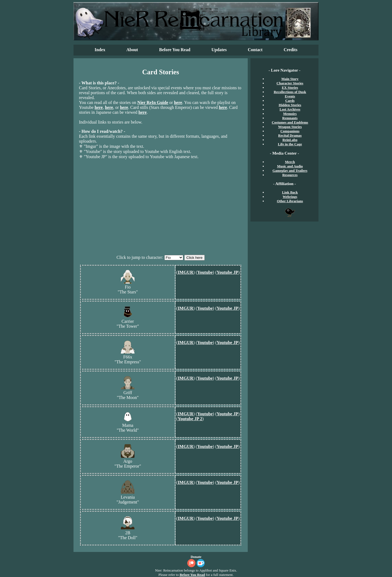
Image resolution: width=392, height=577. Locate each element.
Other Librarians (290, 201)
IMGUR (186, 272)
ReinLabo (290, 140)
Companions (290, 131)
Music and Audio (290, 166)
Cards (290, 101)
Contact (255, 50)
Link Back (290, 192)
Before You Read (175, 50)
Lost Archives (290, 109)
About (132, 50)
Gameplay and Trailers (290, 171)
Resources (290, 175)
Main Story (290, 79)
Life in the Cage (290, 144)
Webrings (290, 197)
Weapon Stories (290, 127)
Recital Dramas (290, 135)
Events (290, 96)
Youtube (205, 272)
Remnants (290, 118)
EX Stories (290, 88)
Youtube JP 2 (190, 419)
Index (100, 50)
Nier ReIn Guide (153, 102)
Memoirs (290, 114)
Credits (290, 50)
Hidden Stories (290, 105)
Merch (290, 162)
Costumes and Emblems (290, 122)
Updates (219, 50)
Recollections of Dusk (290, 92)
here (178, 102)
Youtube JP (227, 272)
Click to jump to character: (140, 257)
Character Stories (290, 83)
